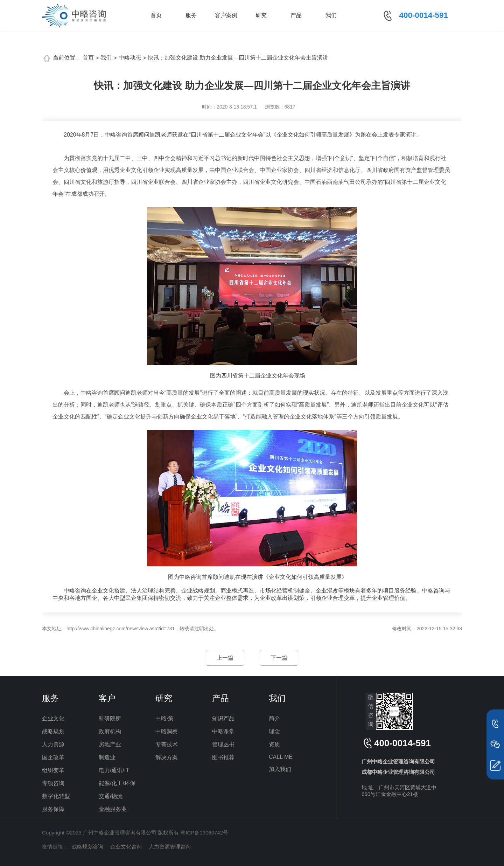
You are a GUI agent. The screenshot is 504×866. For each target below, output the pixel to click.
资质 (274, 744)
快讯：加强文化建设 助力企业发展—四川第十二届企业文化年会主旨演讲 (238, 58)
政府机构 (110, 731)
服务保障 (53, 809)
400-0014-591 (424, 15)
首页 (156, 15)
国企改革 (53, 757)
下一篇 (279, 658)
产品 (296, 15)
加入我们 (280, 769)
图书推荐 (223, 757)
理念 (274, 731)
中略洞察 (167, 731)
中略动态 (130, 58)
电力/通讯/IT (114, 770)
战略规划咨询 (87, 847)
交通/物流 (111, 796)
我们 (331, 15)
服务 (191, 15)
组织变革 (53, 770)
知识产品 (223, 718)
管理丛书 (223, 744)
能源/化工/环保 (117, 783)
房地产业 (110, 744)
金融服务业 (113, 809)
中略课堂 (223, 731)
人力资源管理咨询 (170, 847)
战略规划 (53, 731)
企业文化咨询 (126, 847)
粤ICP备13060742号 (204, 833)
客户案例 (226, 15)
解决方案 (167, 757)
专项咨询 (53, 783)
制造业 (107, 757)
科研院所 (110, 718)
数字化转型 (56, 796)
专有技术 (167, 744)
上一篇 (225, 658)
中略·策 (164, 718)
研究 (261, 15)
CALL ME (281, 757)
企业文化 (53, 718)
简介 (274, 718)
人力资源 (53, 744)
